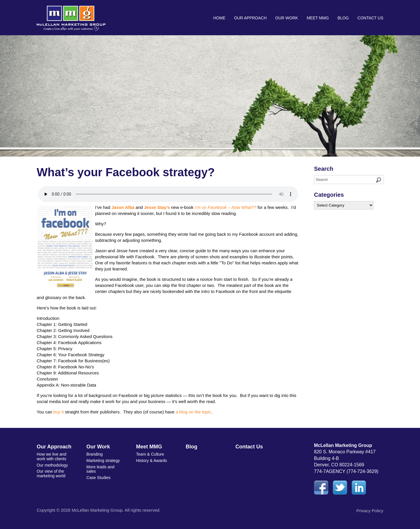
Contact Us (370, 18)
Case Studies (98, 477)
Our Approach (250, 18)
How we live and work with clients (51, 456)
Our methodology (52, 465)
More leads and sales (100, 469)
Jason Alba (123, 207)
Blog (343, 18)
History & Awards (151, 461)
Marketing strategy (103, 461)
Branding (94, 454)
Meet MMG (318, 18)
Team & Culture (150, 454)
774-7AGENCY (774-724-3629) (346, 471)
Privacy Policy (370, 511)
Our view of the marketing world (51, 473)
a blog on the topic (193, 412)
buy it (59, 412)
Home (219, 18)
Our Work (287, 18)
